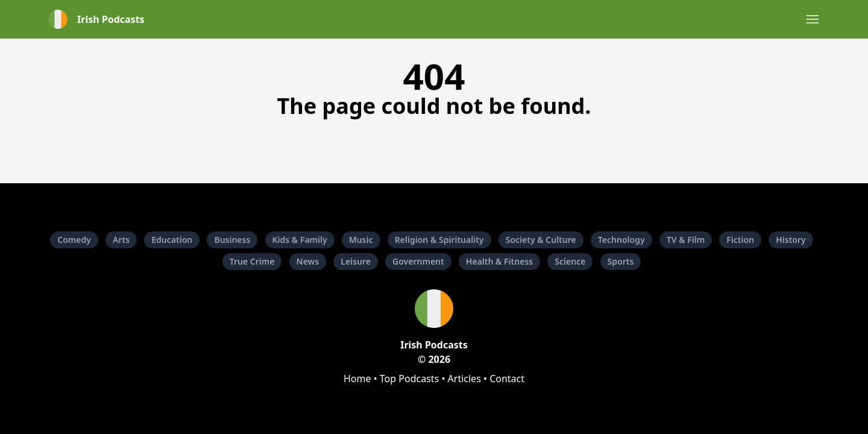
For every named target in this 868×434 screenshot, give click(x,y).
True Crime (252, 261)
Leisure (356, 261)
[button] (813, 19)
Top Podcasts (409, 379)
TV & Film (686, 240)
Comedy (74, 240)
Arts (121, 240)
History (791, 240)
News (308, 261)
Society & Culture (541, 240)
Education (172, 240)
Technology (621, 240)
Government (418, 261)
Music (361, 240)
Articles (464, 379)
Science (570, 261)
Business (232, 240)
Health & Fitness (499, 261)
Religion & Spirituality (439, 240)
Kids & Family (300, 240)
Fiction (740, 240)
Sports (621, 261)
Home (357, 379)
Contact (507, 379)
